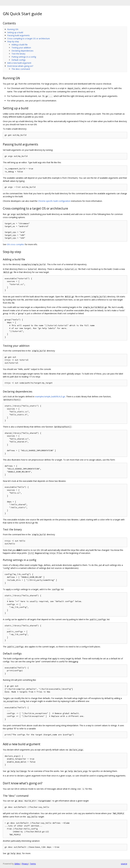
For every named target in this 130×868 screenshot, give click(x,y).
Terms (33, 864)
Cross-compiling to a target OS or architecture (29, 38)
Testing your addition (21, 48)
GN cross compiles (16, 244)
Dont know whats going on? (20, 66)
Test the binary (18, 54)
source (124, 864)
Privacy (25, 864)
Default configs (19, 60)
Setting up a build (15, 32)
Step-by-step (13, 41)
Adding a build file (20, 45)
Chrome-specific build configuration (54, 201)
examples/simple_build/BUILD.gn (50, 396)
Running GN (13, 29)
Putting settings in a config (24, 57)
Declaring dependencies (22, 51)
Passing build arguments (18, 35)
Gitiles (17, 864)
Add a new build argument (19, 63)
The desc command (21, 69)
